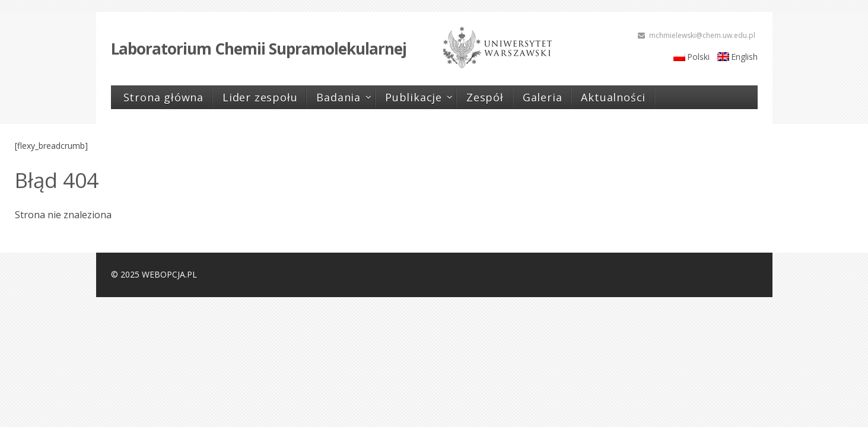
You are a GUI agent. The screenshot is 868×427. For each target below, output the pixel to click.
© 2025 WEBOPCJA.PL (154, 274)
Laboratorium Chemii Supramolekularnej (259, 49)
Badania (338, 97)
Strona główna (163, 97)
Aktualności (613, 97)
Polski (698, 57)
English (744, 57)
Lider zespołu (260, 97)
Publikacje (414, 97)
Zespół (485, 97)
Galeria (543, 97)
